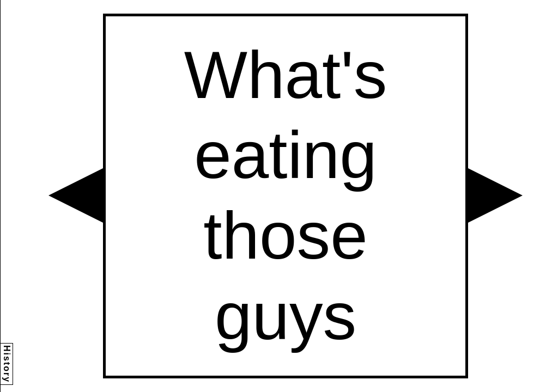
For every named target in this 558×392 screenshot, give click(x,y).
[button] (76, 195)
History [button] (7, 364)
